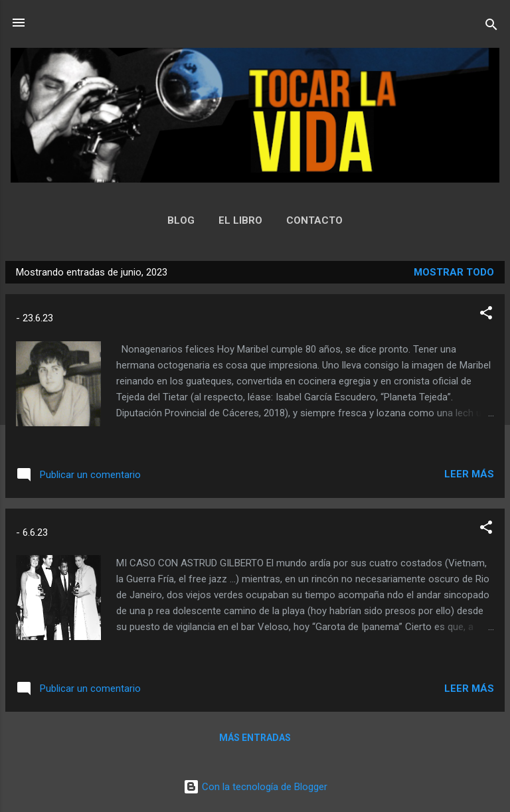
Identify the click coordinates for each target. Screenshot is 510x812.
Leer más (469, 474)
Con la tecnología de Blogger (255, 787)
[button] (486, 315)
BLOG (181, 220)
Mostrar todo (454, 272)
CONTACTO (314, 220)
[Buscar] (491, 27)
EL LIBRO (240, 220)
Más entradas (255, 738)
